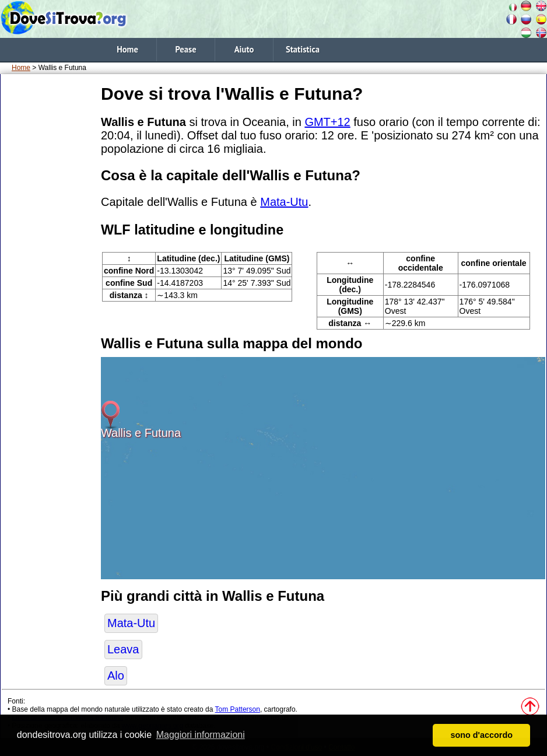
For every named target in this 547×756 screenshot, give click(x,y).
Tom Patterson (238, 709)
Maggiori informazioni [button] (201, 735)
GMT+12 (327, 122)
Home (127, 49)
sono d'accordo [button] (481, 735)
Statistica (303, 49)
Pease (185, 49)
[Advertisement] (48, 256)
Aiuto (244, 49)
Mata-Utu (284, 202)
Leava (123, 649)
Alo (116, 675)
